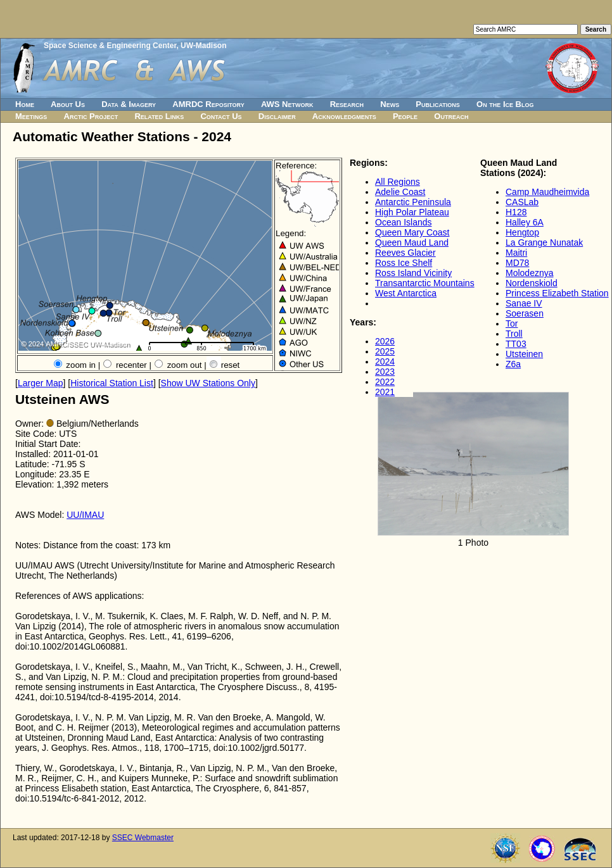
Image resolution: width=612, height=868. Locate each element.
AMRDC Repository (208, 104)
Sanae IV (524, 303)
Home (25, 104)
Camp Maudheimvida (547, 192)
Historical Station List (112, 383)
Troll (514, 334)
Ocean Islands (404, 222)
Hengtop (522, 232)
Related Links (159, 116)
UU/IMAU (85, 515)
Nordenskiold (532, 283)
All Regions (398, 182)
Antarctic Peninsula (413, 202)
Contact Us (221, 116)
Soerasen (525, 313)
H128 (516, 212)
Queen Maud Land (412, 242)
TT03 (516, 344)
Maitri (516, 253)
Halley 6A (525, 222)
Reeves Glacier (405, 253)
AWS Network (287, 104)
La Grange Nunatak (544, 242)
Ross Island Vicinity (413, 273)
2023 (385, 372)
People (405, 116)
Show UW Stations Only (208, 383)
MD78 (517, 263)
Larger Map (41, 383)
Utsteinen (524, 354)
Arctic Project (91, 116)
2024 (385, 362)
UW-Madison (203, 46)
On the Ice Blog (505, 104)
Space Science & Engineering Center (110, 46)
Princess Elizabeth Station (557, 293)
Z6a (513, 364)
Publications (438, 104)
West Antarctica (406, 293)
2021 (385, 392)
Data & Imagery (129, 104)
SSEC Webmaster (143, 838)
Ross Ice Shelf (404, 263)
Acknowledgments (344, 116)
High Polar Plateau (412, 212)
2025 (385, 351)
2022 (385, 382)
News (390, 104)
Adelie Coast (400, 192)
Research (347, 104)
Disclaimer (277, 116)
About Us (68, 104)
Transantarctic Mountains (425, 283)
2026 (385, 341)
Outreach (451, 116)
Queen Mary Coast (412, 232)
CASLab (522, 202)
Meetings (31, 116)
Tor (512, 324)
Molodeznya (530, 273)
